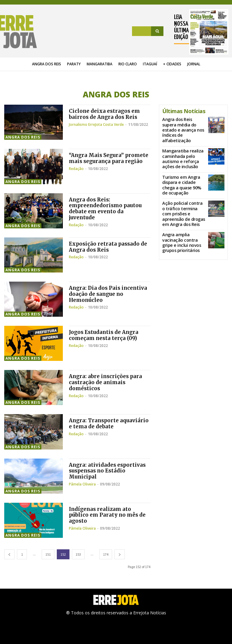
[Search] (157, 31)
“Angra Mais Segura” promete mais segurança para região (103, 161)
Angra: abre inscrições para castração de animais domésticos (107, 382)
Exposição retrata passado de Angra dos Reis (109, 247)
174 (106, 554)
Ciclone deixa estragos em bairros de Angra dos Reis (106, 114)
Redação (76, 175)
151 (48, 554)
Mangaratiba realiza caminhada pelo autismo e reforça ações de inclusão (183, 148)
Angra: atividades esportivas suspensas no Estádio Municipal (109, 471)
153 (78, 554)
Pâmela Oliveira (82, 484)
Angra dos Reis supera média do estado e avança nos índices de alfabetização (183, 126)
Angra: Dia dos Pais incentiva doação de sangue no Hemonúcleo (110, 294)
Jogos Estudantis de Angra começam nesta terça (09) (105, 335)
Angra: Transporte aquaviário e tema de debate (107, 423)
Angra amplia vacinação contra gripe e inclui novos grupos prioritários (183, 212)
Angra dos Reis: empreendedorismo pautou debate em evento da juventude (106, 208)
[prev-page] (9, 554)
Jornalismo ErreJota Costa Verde (96, 124)
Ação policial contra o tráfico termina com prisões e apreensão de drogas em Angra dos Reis (183, 191)
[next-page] (120, 554)
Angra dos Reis (23, 137)
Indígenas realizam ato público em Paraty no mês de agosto (109, 515)
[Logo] (20, 32)
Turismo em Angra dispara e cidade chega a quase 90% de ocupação (183, 168)
